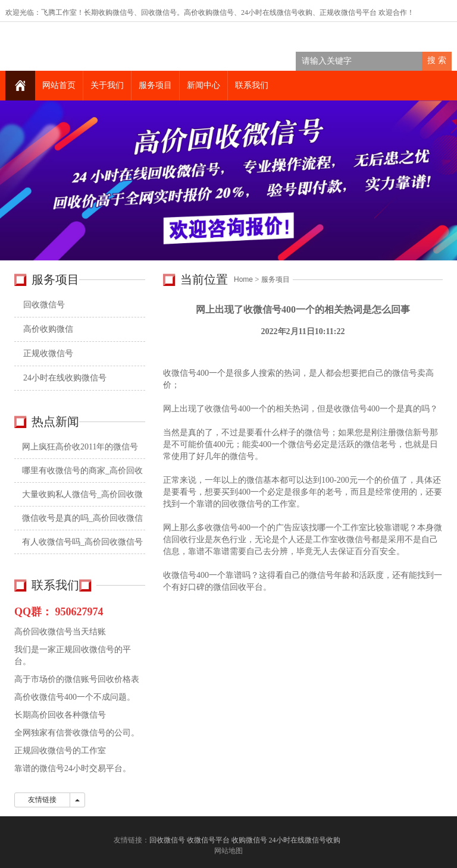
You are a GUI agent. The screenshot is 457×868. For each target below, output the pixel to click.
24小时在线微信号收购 (277, 12)
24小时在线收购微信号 (65, 378)
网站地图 (228, 851)
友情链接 (42, 800)
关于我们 (107, 85)
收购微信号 (249, 840)
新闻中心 (204, 85)
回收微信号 (159, 12)
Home (243, 279)
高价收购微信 (48, 329)
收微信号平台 (355, 12)
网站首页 (59, 85)
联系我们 (252, 85)
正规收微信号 (48, 353)
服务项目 (155, 85)
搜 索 (437, 60)
